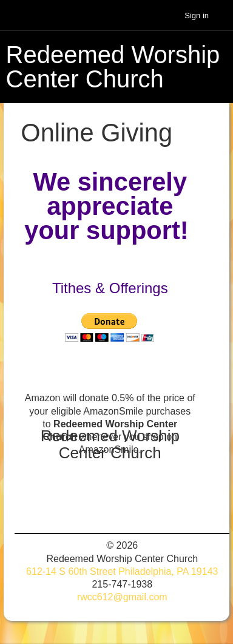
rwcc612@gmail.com (122, 597)
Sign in (197, 15)
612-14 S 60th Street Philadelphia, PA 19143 (122, 571)
